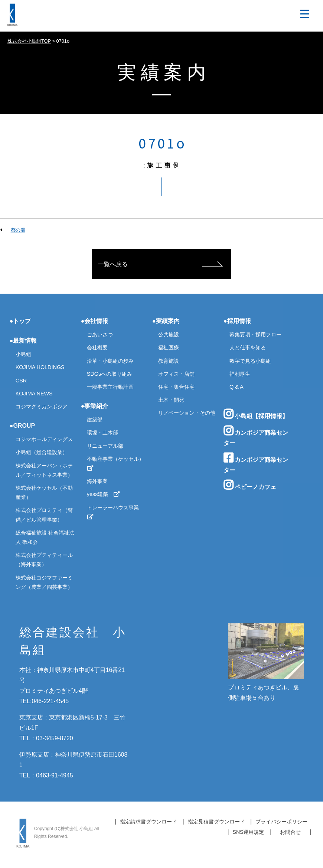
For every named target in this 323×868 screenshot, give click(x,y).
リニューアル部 (105, 446)
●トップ (20, 321)
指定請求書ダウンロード (149, 822)
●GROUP (22, 426)
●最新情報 (23, 341)
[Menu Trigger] (305, 14)
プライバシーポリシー (281, 822)
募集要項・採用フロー (255, 335)
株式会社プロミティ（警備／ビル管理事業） (44, 515)
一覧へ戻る (113, 264)
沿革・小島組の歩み (110, 361)
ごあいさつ (100, 335)
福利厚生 (240, 374)
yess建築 (104, 494)
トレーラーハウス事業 (115, 512)
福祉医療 (169, 347)
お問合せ (290, 832)
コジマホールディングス (44, 439)
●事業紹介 (95, 406)
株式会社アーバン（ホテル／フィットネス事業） (44, 470)
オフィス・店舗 (176, 374)
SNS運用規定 (249, 832)
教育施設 (169, 361)
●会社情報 (95, 321)
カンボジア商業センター (256, 436)
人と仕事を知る (248, 347)
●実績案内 (166, 321)
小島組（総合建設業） (42, 452)
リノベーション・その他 (187, 413)
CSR (21, 381)
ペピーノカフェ (250, 485)
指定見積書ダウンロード (216, 822)
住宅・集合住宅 (176, 387)
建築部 (95, 420)
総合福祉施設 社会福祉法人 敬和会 (45, 537)
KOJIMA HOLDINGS (40, 367)
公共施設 (169, 335)
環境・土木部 (102, 433)
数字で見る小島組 (250, 361)
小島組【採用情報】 (256, 414)
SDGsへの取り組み (110, 374)
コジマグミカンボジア (42, 407)
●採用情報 (237, 321)
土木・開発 (171, 400)
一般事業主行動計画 (110, 387)
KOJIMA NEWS (34, 394)
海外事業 (97, 481)
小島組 (23, 354)
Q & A (236, 387)
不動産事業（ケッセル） (115, 464)
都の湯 (18, 230)
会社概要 (97, 347)
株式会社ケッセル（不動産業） (44, 492)
